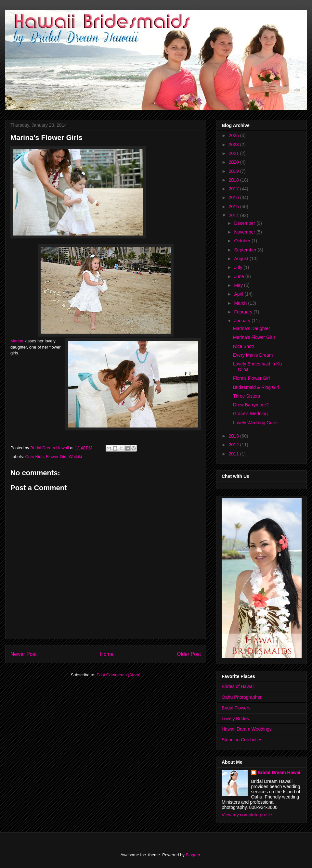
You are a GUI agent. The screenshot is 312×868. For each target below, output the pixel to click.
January (243, 321)
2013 (234, 436)
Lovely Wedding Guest (256, 423)
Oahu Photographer (242, 697)
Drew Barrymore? (251, 405)
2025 (234, 135)
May (239, 285)
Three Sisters (247, 396)
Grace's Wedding (250, 414)
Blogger (193, 855)
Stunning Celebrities (242, 740)
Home (107, 654)
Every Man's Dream (253, 355)
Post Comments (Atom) (118, 675)
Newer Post (24, 654)
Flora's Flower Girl (251, 378)
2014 (234, 215)
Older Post (189, 654)
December (245, 223)
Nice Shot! (244, 346)
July (239, 267)
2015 (234, 207)
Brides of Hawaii (238, 686)
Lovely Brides (235, 719)
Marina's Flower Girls (254, 337)
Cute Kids (34, 457)
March (241, 303)
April (239, 294)
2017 (234, 189)
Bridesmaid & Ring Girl (256, 387)
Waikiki (75, 457)
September (246, 250)
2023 (234, 145)
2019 (234, 171)
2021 (234, 153)
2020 (234, 162)
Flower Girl (56, 457)
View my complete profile (247, 815)
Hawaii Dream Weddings (247, 729)
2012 (234, 445)
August (242, 259)
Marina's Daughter (252, 328)
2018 (234, 180)
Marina (17, 341)
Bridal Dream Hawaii (280, 772)
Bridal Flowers (236, 708)
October (243, 241)
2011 (234, 454)
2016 (234, 198)
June (240, 276)
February (244, 312)
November (245, 232)
